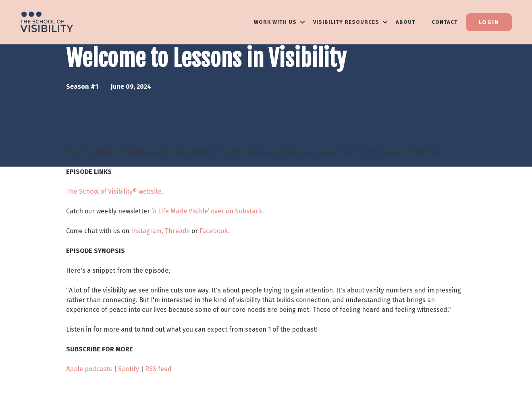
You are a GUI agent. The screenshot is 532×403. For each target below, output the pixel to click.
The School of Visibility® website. (115, 191)
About (406, 22)
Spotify (129, 369)
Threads (177, 231)
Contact (445, 22)
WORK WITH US (280, 22)
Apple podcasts (89, 369)
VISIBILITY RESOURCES (350, 22)
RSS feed (158, 369)
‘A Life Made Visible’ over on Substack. (208, 211)
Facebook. (214, 231)
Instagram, (147, 231)
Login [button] (489, 22)
